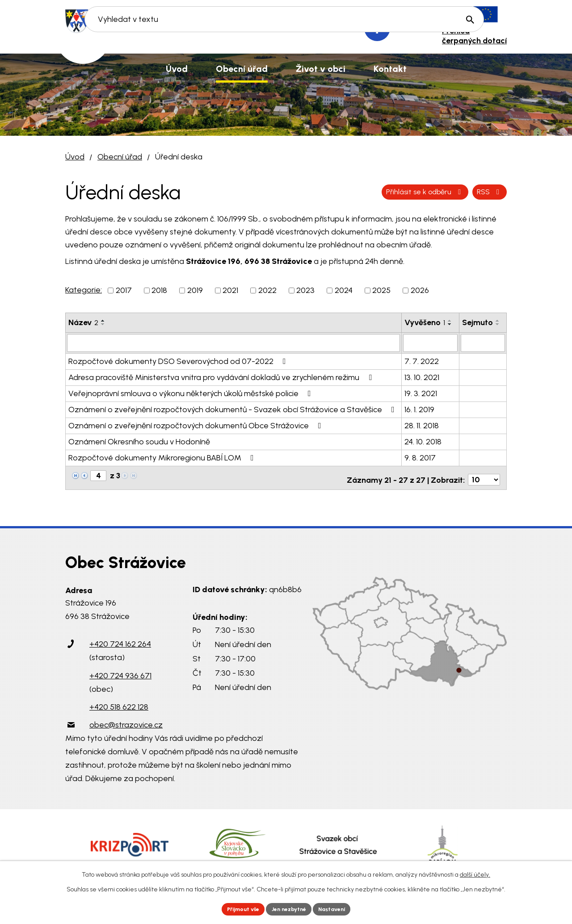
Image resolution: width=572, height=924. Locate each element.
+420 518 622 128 (119, 702)
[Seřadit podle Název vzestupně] (103, 321)
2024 (344, 290)
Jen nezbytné (290, 908)
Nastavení (339, 908)
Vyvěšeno (425, 322)
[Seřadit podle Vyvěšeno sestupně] (450, 324)
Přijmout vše (237, 908)
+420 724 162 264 (120, 640)
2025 (381, 290)
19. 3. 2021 (421, 393)
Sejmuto (477, 322)
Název (83, 322)
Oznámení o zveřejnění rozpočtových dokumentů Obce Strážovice (197, 425)
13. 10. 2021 (422, 376)
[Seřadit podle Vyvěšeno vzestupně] (450, 321)
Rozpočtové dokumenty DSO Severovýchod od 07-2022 (179, 360)
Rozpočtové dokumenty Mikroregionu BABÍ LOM (163, 457)
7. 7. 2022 (422, 360)
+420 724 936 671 (120, 671)
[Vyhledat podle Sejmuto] (483, 343)
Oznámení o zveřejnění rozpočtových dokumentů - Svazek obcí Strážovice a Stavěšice (233, 409)
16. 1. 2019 (419, 409)
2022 (267, 290)
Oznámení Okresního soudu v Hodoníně (139, 441)
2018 (159, 290)
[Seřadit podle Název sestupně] (103, 324)
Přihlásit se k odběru (457, 192)
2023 (305, 290)
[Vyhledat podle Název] (233, 343)
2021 (230, 290)
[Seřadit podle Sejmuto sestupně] (498, 324)
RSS (384, 192)
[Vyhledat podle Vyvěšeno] (430, 343)
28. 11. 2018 (422, 425)
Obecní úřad (120, 157)
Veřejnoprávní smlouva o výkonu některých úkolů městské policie (191, 393)
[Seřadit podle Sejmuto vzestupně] (498, 321)
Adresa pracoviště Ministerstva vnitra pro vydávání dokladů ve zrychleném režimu (222, 376)
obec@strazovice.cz (126, 720)
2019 (195, 290)
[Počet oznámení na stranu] (484, 475)
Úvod (75, 157)
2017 (124, 290)
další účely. (475, 873)
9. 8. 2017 (420, 457)
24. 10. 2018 (423, 441)
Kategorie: (84, 290)
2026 (420, 290)
